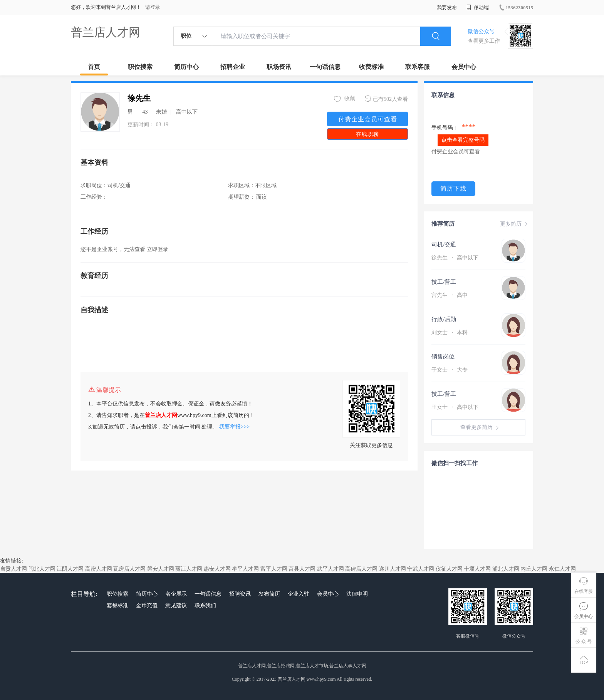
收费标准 (371, 67)
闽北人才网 (42, 569)
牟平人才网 (245, 569)
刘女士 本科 (450, 332)
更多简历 (515, 224)
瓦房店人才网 (129, 569)
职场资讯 (279, 67)
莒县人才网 (302, 569)
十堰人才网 (477, 569)
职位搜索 (140, 67)
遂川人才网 (393, 569)
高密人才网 (99, 569)
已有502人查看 (386, 99)
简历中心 (186, 67)
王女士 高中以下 (455, 407)
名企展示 (176, 594)
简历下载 (453, 188)
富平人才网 (274, 569)
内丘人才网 (534, 569)
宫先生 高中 (450, 295)
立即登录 (158, 249)
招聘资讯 (240, 594)
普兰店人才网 (106, 32)
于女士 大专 (450, 370)
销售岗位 (443, 357)
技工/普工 (444, 282)
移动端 (478, 8)
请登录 (153, 7)
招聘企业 (233, 67)
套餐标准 (117, 605)
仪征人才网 (449, 569)
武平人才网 (331, 569)
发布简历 (269, 594)
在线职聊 (367, 134)
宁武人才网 (421, 569)
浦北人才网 (506, 569)
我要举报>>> (235, 427)
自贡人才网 (13, 569)
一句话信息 (325, 67)
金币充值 (147, 605)
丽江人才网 (189, 569)
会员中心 (464, 67)
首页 (94, 67)
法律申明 (357, 594)
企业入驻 (299, 594)
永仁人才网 (562, 569)
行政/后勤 (444, 319)
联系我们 (205, 605)
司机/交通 (444, 244)
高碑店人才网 (361, 569)
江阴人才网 (70, 569)
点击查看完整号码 (463, 140)
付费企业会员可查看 (368, 119)
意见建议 (176, 605)
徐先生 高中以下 (455, 258)
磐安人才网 (161, 569)
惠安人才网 (217, 569)
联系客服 (418, 67)
